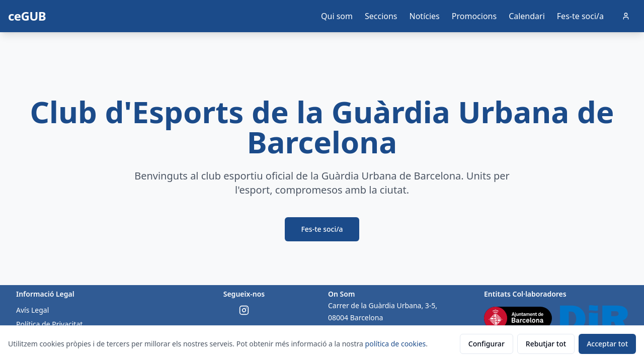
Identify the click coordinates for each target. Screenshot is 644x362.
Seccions (381, 16)
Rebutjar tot (546, 344)
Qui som (337, 16)
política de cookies (396, 344)
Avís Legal (32, 310)
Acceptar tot (607, 344)
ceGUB (27, 16)
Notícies (425, 16)
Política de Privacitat (49, 324)
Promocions (474, 16)
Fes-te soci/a (580, 16)
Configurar (487, 344)
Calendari (527, 16)
